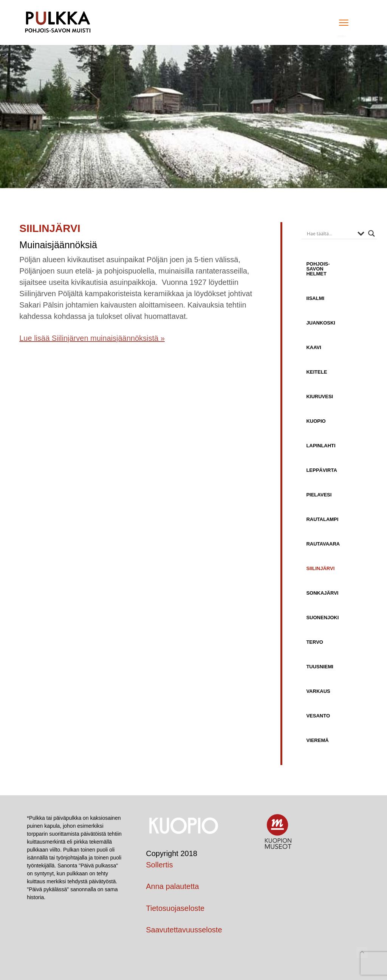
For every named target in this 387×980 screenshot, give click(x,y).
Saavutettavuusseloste (184, 930)
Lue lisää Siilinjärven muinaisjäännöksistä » (92, 338)
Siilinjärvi (320, 568)
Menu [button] (341, 22)
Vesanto (318, 716)
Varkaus (318, 691)
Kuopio (316, 421)
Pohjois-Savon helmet (318, 269)
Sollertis (159, 865)
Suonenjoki (322, 618)
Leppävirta (321, 470)
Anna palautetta (172, 886)
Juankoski (321, 323)
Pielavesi (319, 495)
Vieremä (317, 740)
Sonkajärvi (322, 593)
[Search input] (330, 233)
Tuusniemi (320, 667)
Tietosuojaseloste (175, 908)
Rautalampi (322, 519)
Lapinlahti (321, 446)
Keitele (317, 372)
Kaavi (313, 347)
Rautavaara (323, 544)
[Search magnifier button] (372, 233)
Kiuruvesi (320, 396)
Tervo (315, 642)
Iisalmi (315, 298)
